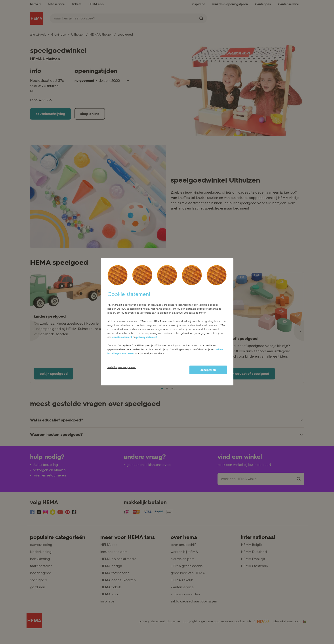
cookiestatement (122, 337)
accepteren (208, 370)
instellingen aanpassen (122, 367)
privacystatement (147, 337)
